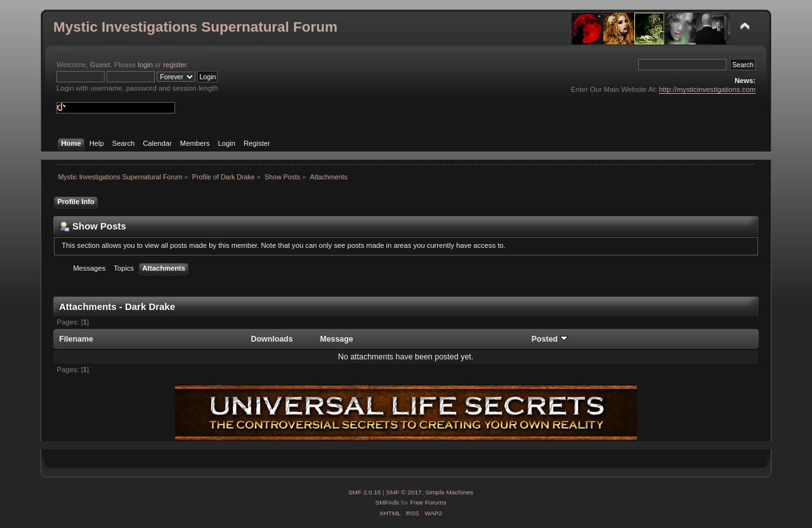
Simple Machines (449, 492)
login (145, 65)
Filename (76, 339)
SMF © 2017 (404, 492)
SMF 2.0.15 (365, 492)
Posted (550, 339)
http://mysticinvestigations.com (707, 89)
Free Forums (428, 502)
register (175, 65)
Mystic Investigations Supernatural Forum (195, 27)
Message (336, 339)
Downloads (272, 339)
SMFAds (388, 502)
